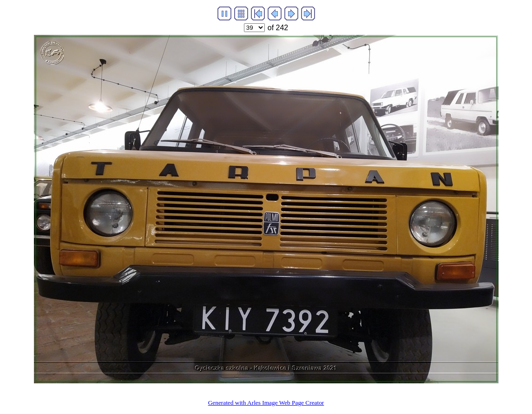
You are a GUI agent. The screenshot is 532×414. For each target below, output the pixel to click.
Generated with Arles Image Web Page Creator (266, 403)
